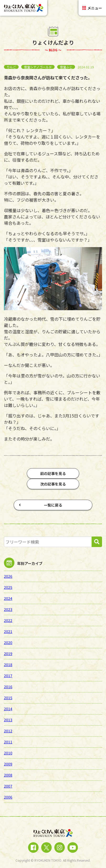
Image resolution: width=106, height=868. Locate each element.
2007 (8, 786)
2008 (8, 775)
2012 (8, 731)
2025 (8, 587)
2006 (8, 797)
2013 (8, 720)
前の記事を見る (53, 473)
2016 (8, 687)
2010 (8, 753)
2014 (8, 709)
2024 (8, 598)
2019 (8, 653)
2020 (8, 642)
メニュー (92, 8)
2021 (8, 631)
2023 (8, 609)
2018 (8, 665)
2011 (8, 742)
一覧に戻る (41, 505)
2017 (8, 676)
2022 (8, 620)
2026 (8, 576)
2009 (8, 764)
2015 (8, 698)
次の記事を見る (53, 484)
